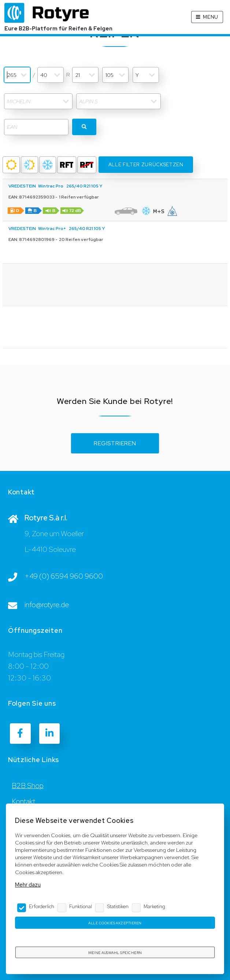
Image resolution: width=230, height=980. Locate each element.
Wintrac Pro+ (52, 229)
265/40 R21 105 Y (84, 186)
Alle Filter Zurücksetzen (146, 165)
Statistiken (118, 906)
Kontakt (23, 801)
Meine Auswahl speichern (115, 953)
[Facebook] (20, 734)
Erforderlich (42, 906)
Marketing (154, 906)
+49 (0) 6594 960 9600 (64, 576)
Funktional (81, 906)
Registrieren (115, 443)
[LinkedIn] (49, 734)
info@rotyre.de (47, 605)
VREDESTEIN (22, 186)
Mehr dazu (28, 885)
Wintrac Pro (51, 186)
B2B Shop (28, 786)
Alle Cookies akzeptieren (115, 923)
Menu (211, 17)
